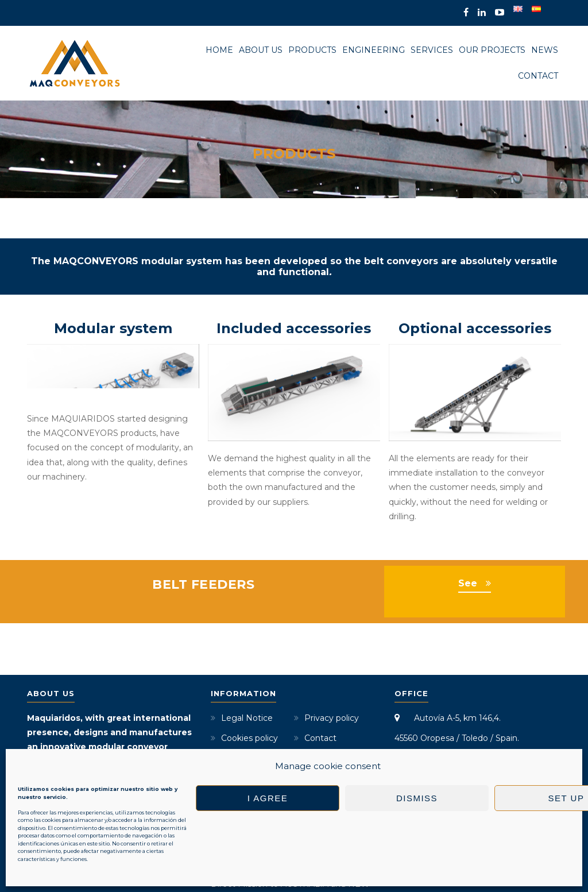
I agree (268, 798)
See (468, 547)
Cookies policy (249, 701)
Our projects (492, 50)
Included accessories (294, 328)
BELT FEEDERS (203, 548)
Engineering (374, 50)
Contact (538, 76)
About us (261, 50)
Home (219, 50)
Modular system (113, 328)
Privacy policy (332, 681)
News (545, 50)
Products (312, 50)
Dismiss (417, 798)
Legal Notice (247, 681)
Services (432, 50)
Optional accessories (475, 328)
